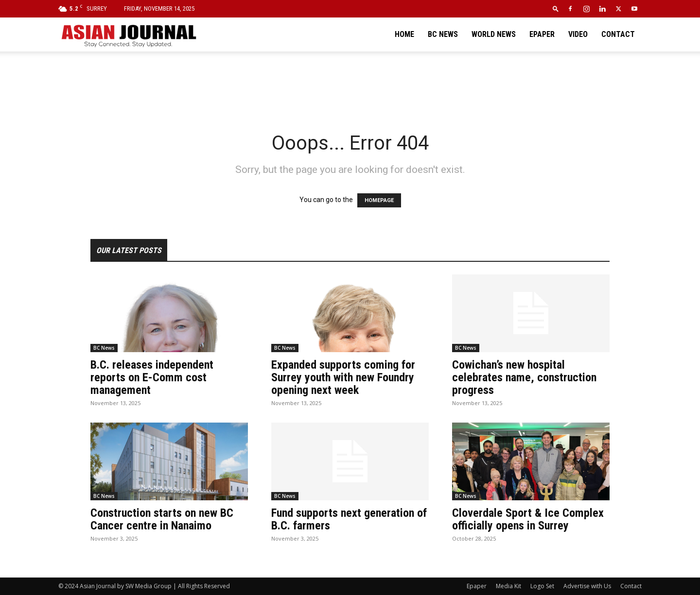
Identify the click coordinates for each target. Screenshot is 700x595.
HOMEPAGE (379, 200)
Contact (618, 34)
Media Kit (508, 586)
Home (404, 34)
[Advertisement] (350, 85)
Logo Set (542, 586)
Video (578, 34)
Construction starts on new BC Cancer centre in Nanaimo (162, 519)
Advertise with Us (587, 586)
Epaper (542, 34)
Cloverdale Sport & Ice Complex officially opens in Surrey (528, 519)
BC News (443, 34)
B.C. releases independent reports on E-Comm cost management (152, 377)
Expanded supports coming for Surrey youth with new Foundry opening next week (343, 377)
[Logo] (128, 34)
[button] (556, 8)
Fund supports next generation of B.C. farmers (349, 519)
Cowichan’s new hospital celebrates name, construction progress (524, 377)
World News (494, 34)
